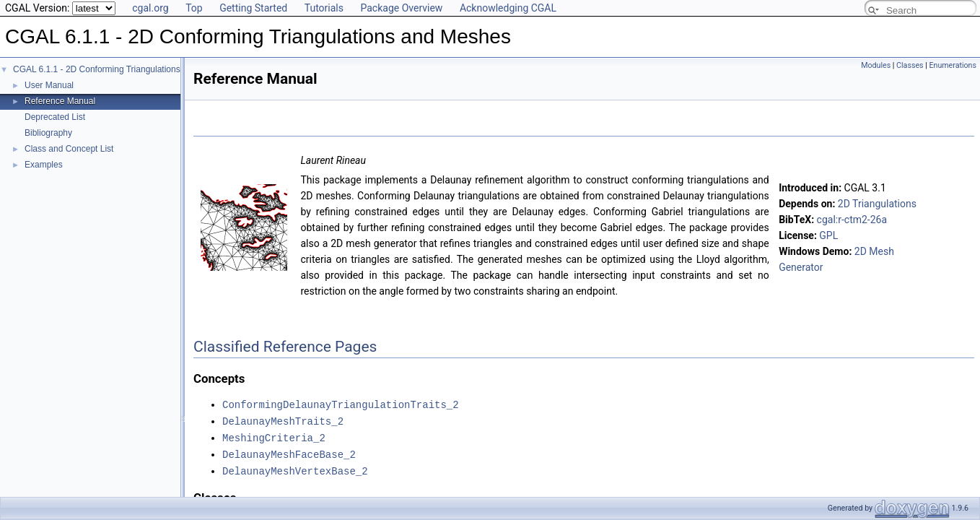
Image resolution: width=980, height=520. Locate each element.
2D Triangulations (877, 204)
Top (194, 8)
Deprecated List (55, 117)
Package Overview (401, 8)
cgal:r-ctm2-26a (852, 220)
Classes (910, 65)
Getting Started (253, 8)
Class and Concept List (69, 149)
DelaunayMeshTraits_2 (283, 420)
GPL (828, 235)
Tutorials (324, 8)
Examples (44, 165)
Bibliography (48, 133)
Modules (876, 65)
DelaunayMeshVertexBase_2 (295, 468)
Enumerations (953, 65)
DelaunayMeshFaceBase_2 (289, 452)
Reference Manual (60, 101)
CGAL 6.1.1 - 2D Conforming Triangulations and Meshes (121, 69)
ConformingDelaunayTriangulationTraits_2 (341, 404)
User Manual (49, 85)
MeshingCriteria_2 (274, 436)
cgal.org (150, 8)
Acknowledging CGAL (508, 8)
